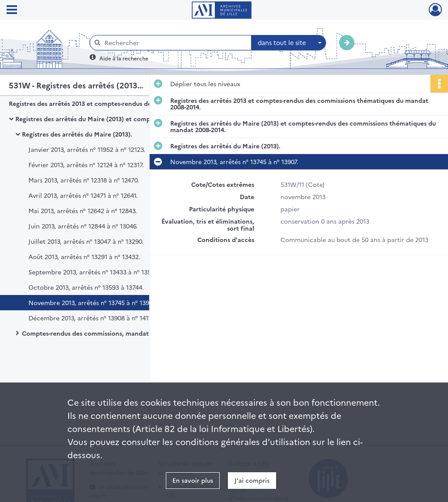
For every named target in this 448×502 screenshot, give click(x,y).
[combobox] (289, 43)
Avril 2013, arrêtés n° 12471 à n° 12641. (83, 195)
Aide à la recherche (124, 58)
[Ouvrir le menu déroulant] (12, 11)
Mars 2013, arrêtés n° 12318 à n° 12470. (84, 180)
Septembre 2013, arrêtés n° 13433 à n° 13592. (94, 272)
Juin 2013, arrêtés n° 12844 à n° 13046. (83, 226)
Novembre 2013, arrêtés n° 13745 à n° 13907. (93, 302)
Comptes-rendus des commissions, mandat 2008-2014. (101, 333)
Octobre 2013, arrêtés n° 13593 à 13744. (86, 287)
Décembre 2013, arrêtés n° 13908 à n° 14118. (92, 318)
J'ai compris (252, 480)
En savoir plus (193, 480)
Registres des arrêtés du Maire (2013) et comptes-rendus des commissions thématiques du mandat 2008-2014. (103, 119)
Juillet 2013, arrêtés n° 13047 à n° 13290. (86, 241)
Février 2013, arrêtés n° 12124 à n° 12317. (86, 165)
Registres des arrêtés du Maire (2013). (77, 134)
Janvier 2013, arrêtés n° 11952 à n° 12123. (87, 149)
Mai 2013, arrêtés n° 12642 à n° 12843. (83, 211)
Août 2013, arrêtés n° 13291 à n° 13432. (84, 256)
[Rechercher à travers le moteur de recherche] (175, 43)
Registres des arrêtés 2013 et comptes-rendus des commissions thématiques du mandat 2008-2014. (96, 103)
